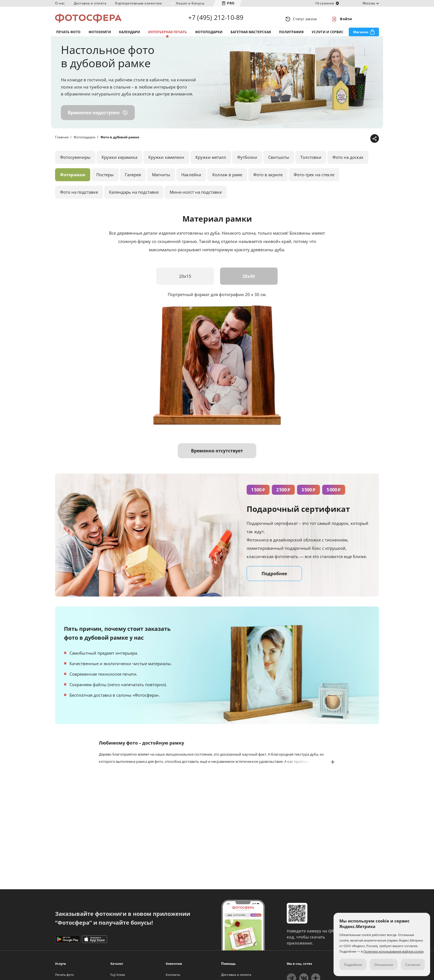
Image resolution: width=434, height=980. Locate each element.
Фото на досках (348, 163)
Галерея (133, 180)
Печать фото (68, 36)
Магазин (361, 36)
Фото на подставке (79, 198)
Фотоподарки (209, 36)
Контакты (173, 975)
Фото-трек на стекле (314, 180)
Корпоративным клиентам (138, 3)
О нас (60, 3)
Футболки (247, 163)
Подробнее (274, 579)
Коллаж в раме (227, 180)
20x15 (185, 282)
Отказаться (384, 965)
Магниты (161, 180)
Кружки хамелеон (166, 163)
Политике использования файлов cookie (393, 951)
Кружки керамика (119, 163)
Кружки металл (211, 163)
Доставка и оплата (90, 3)
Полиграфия (291, 36)
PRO (231, 3)
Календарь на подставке (134, 198)
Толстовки (311, 163)
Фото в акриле (268, 180)
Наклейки (191, 180)
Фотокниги (100, 36)
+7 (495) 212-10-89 (216, 19)
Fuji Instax (118, 975)
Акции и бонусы (190, 3)
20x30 (249, 282)
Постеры (105, 180)
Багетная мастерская (251, 36)
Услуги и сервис (328, 36)
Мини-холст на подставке (196, 198)
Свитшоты (279, 163)
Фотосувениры (75, 163)
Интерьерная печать (167, 36)
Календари (130, 36)
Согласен (413, 965)
